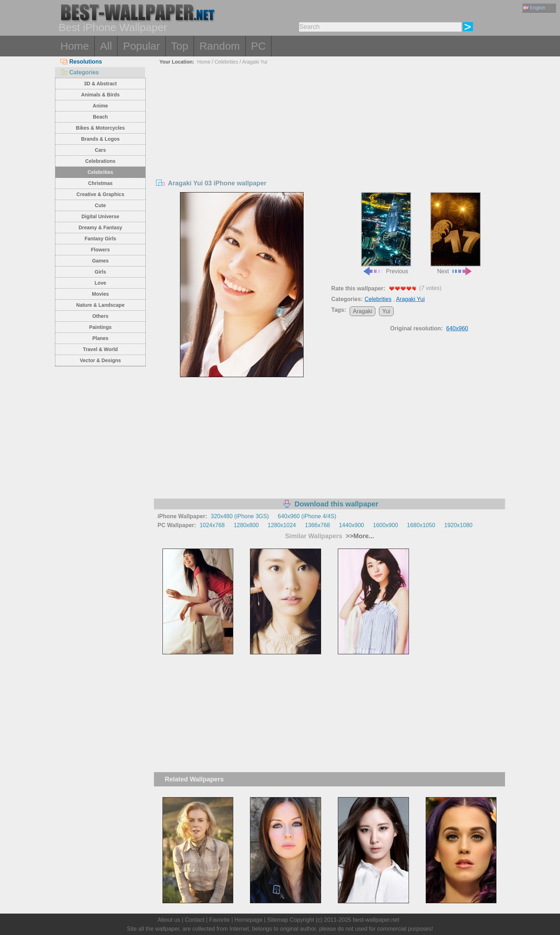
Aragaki (362, 311)
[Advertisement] (329, 121)
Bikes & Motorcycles (101, 128)
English (534, 8)
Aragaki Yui (255, 62)
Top (180, 46)
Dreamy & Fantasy (100, 227)
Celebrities (100, 172)
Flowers (101, 250)
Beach (100, 117)
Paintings (100, 327)
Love (101, 283)
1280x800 (246, 525)
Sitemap (278, 920)
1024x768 (212, 525)
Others (100, 316)
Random (219, 46)
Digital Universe (100, 216)
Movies (100, 294)
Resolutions (81, 62)
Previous (386, 233)
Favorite (220, 920)
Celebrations (101, 161)
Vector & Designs (100, 360)
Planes (100, 338)
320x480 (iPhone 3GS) (240, 516)
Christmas (100, 183)
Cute (100, 205)
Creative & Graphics (100, 194)
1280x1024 (282, 525)
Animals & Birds (100, 95)
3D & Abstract (100, 84)
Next (455, 233)
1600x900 (385, 525)
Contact (194, 920)
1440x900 (351, 525)
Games (101, 261)
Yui (386, 311)
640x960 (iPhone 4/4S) (307, 516)
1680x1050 (421, 525)
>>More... (359, 536)
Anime (101, 106)
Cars (100, 150)
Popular (141, 46)
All (106, 46)
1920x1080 (458, 525)
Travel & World (100, 349)
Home (75, 46)
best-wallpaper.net (376, 920)
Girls (100, 272)
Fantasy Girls (101, 239)
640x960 (457, 328)
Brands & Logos (100, 139)
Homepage (249, 920)
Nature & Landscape (100, 305)
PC (259, 46)
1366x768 (317, 525)
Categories (80, 72)
